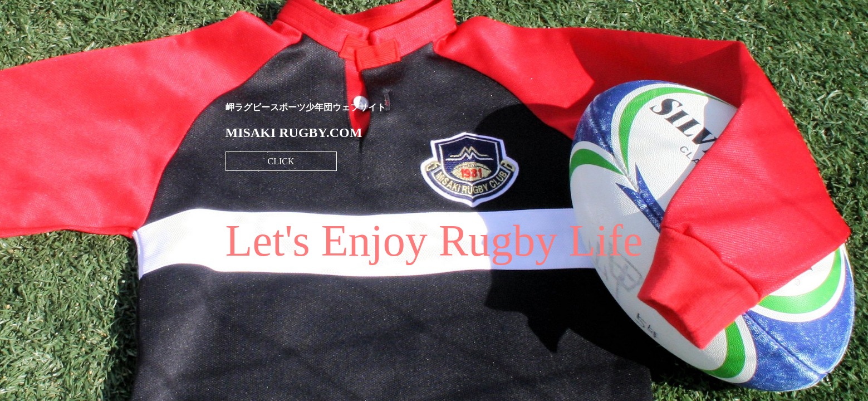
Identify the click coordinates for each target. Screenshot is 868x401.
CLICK (281, 161)
